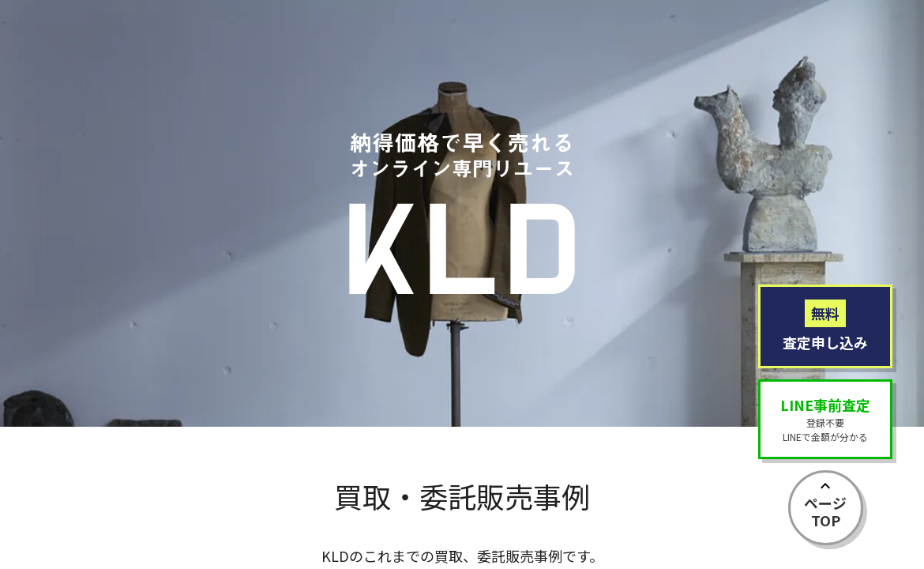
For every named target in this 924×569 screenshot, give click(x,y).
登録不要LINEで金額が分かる (825, 419)
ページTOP (825, 511)
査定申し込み (825, 326)
